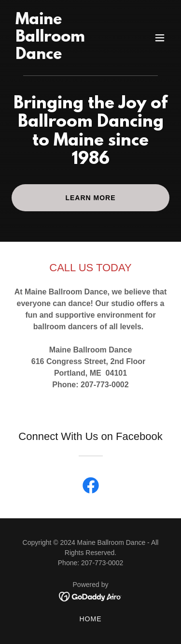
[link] (67, 56)
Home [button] (91, 619)
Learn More (90, 198)
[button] (160, 38)
